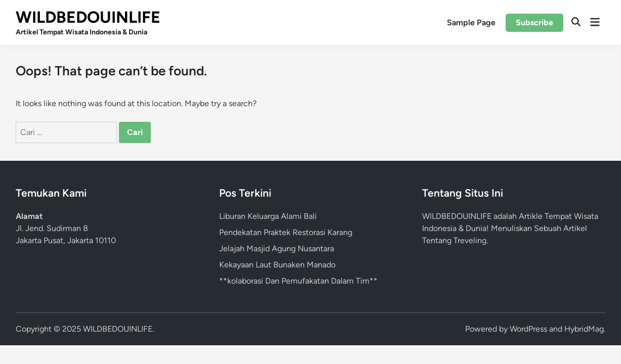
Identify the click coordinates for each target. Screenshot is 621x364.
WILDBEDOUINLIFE (88, 17)
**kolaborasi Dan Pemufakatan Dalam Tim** (298, 281)
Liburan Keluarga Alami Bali (268, 216)
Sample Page (471, 22)
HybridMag (584, 329)
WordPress (528, 329)
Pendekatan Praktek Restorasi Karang (286, 232)
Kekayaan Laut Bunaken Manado (277, 265)
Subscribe (534, 22)
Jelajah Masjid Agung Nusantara (277, 248)
